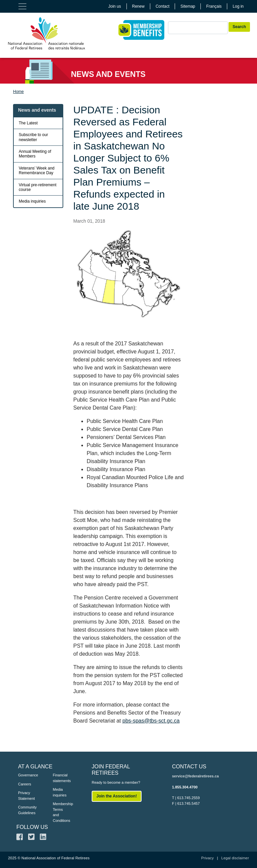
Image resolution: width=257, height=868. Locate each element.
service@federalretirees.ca (195, 776)
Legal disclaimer (235, 858)
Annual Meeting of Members (35, 154)
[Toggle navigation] (22, 6)
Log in (238, 6)
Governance (25, 775)
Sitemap (188, 6)
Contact (162, 6)
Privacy (207, 858)
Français (214, 6)
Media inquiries (32, 201)
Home (18, 92)
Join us (115, 6)
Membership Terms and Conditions (60, 812)
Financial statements (60, 778)
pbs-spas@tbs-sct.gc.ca (151, 721)
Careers (25, 784)
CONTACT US (189, 767)
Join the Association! (117, 796)
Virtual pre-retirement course (38, 187)
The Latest (28, 123)
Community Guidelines (25, 810)
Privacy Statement (25, 796)
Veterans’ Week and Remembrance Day (37, 171)
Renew (138, 6)
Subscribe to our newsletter (33, 137)
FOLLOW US (32, 827)
